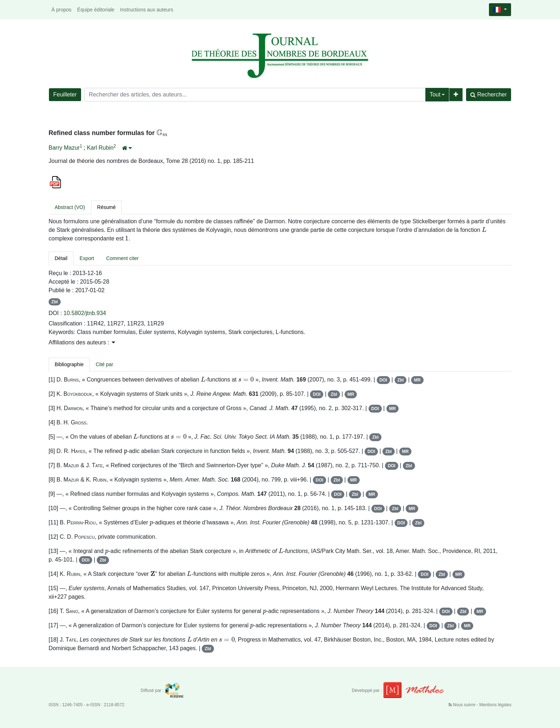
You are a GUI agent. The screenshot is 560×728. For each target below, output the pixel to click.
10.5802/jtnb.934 (85, 313)
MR (417, 380)
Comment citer (122, 258)
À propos (61, 10)
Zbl (55, 302)
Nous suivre (463, 705)
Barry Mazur (64, 148)
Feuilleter (65, 94)
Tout (435, 94)
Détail (61, 258)
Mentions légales (495, 705)
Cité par (104, 364)
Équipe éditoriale (96, 10)
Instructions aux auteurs (147, 10)
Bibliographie (69, 364)
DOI (383, 380)
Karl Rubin (100, 148)
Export (87, 258)
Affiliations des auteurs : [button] (82, 342)
